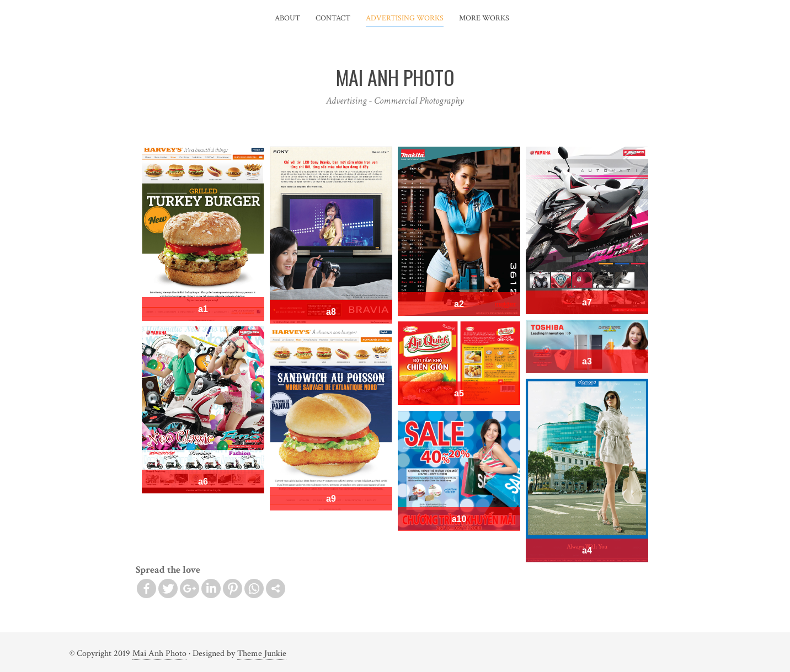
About (287, 18)
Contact (333, 18)
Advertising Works (405, 18)
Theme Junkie (262, 654)
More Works (484, 18)
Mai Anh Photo (159, 654)
